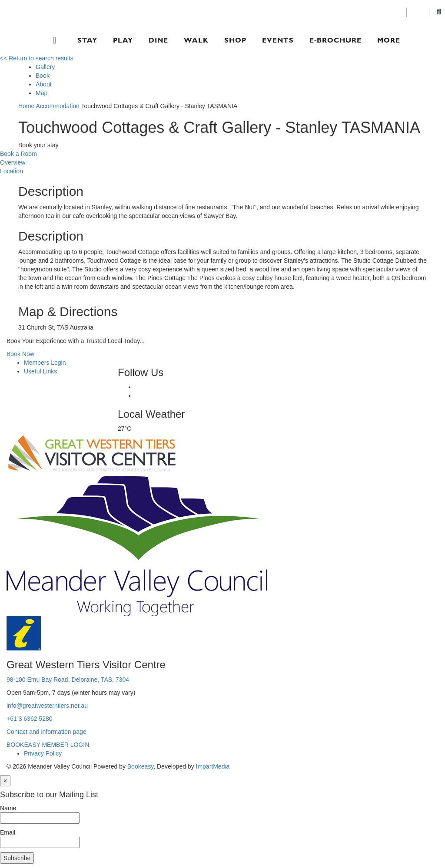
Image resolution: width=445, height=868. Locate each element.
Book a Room (18, 154)
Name (8, 808)
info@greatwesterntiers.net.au (47, 706)
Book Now (20, 354)
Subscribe (17, 858)
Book (43, 76)
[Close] (5, 781)
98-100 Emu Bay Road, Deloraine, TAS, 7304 (68, 680)
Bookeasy (140, 766)
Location (12, 171)
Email (8, 832)
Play (123, 40)
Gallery (45, 67)
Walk (196, 40)
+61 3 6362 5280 (30, 719)
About (44, 84)
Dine (158, 40)
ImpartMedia (213, 766)
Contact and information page (46, 732)
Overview (13, 162)
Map (42, 93)
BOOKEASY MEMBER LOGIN (48, 745)
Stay (87, 40)
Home (26, 106)
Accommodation (57, 106)
